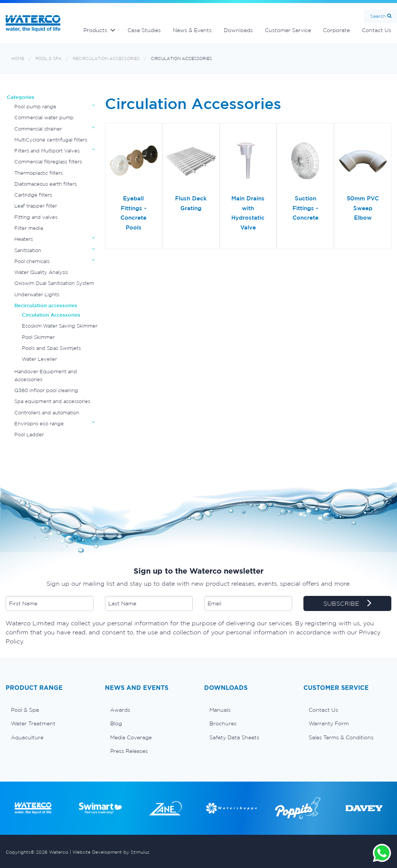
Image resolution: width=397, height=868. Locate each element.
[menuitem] (50, 710)
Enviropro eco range (39, 424)
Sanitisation (28, 250)
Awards (120, 710)
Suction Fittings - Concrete (305, 208)
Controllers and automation (47, 413)
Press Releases (129, 751)
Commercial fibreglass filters (48, 162)
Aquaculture (27, 737)
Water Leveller (39, 359)
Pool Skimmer (38, 337)
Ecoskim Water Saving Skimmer (60, 326)
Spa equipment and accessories (52, 401)
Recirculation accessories (106, 59)
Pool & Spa (48, 59)
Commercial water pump (44, 118)
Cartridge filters (33, 195)
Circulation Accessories (182, 59)
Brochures (223, 723)
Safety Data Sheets (234, 737)
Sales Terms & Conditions (341, 737)
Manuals (220, 710)
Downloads (238, 30)
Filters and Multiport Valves (47, 151)
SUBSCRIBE (347, 604)
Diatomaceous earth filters (45, 184)
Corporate (336, 30)
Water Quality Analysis (41, 272)
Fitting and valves (36, 217)
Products (95, 30)
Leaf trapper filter (36, 206)
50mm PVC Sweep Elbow (363, 208)
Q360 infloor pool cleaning (46, 390)
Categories (21, 97)
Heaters (24, 239)
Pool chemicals (32, 261)
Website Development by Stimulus (111, 852)
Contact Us (323, 710)
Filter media (29, 228)
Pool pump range (35, 107)
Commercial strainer (38, 129)
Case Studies (144, 30)
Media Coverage (131, 737)
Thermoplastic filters (38, 173)
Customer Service (288, 30)
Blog (116, 723)
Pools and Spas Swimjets (51, 348)
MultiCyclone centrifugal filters (51, 140)
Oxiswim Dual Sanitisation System (54, 283)
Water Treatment (33, 723)
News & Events (192, 30)
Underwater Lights (37, 295)
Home (18, 59)
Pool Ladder (29, 435)
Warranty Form (329, 723)
